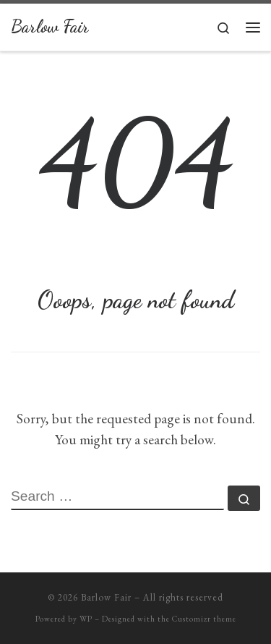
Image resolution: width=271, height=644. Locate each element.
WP (86, 619)
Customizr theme (204, 619)
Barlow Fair (106, 597)
